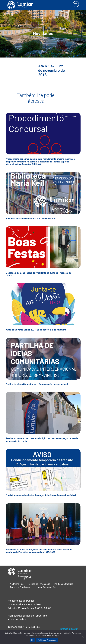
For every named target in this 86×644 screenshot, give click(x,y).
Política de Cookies (64, 584)
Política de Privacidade (39, 584)
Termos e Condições (20, 587)
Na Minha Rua (17, 584)
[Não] (83, 637)
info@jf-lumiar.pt (69, 629)
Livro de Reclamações (46, 587)
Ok (32, 640)
